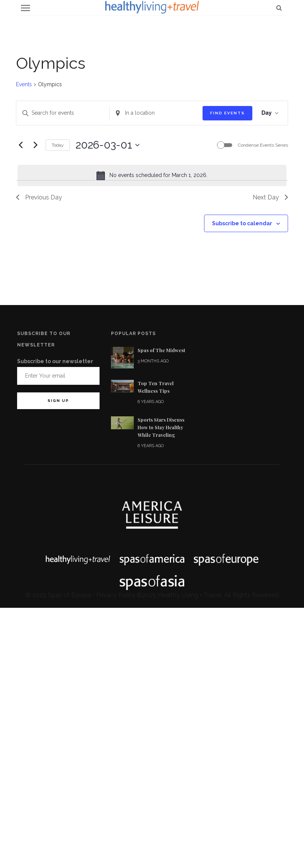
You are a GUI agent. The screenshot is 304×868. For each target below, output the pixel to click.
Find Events (227, 113)
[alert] (152, 175)
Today (58, 145)
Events (24, 84)
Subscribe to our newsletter (55, 361)
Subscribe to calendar (242, 223)
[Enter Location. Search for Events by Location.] (156, 113)
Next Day (270, 197)
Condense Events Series (263, 145)
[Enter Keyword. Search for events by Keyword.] (63, 113)
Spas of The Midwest (161, 350)
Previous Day (39, 197)
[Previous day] (21, 145)
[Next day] (35, 145)
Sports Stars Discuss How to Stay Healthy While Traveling (161, 427)
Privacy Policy (116, 595)
